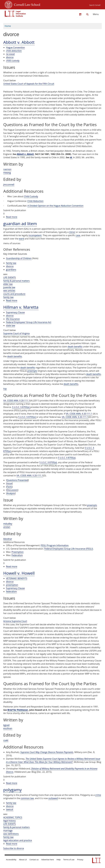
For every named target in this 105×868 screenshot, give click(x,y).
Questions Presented (17, 480)
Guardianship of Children (19, 258)
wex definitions (11, 834)
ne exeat (10, 54)
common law (27, 798)
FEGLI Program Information (55, 545)
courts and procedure (14, 294)
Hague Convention (15, 47)
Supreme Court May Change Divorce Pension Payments (47, 752)
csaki (6, 740)
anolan (7, 527)
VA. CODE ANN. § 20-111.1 (17, 401)
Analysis (11, 493)
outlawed (53, 798)
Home (8, 26)
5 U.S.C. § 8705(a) (21, 407)
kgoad (6, 725)
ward (22, 239)
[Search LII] (87, 14)
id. (71, 157)
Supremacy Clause (15, 312)
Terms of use (69, 860)
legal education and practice (18, 840)
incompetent (35, 235)
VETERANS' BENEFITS (17, 578)
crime (98, 795)
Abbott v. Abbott (25, 154)
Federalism (17, 555)
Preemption (18, 552)
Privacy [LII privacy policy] (80, 860)
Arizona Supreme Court (15, 621)
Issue (9, 483)
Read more (12, 217)
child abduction (14, 51)
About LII (23, 860)
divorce (10, 57)
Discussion (12, 490)
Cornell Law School (26, 4)
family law (11, 263)
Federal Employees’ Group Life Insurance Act (29, 322)
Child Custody (31, 196)
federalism (11, 591)
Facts (9, 487)
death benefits (75, 347)
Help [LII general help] (59, 860)
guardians (11, 270)
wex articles (9, 291)
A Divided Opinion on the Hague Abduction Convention (55, 206)
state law (11, 325)
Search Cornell (95, 5)
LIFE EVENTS (10, 277)
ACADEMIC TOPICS (13, 817)
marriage (8, 831)
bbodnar (8, 539)
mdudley (8, 524)
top (5, 389)
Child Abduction (35, 201)
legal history (9, 821)
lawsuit (10, 809)
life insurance (13, 319)
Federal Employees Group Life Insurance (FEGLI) (69, 549)
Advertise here (48, 860)
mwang (7, 173)
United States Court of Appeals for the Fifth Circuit (29, 84)
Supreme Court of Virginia (16, 333)
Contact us (34, 860)
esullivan (8, 728)
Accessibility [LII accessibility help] (11, 860)
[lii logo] (15, 14)
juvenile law (9, 287)
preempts (32, 371)
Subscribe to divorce (14, 848)
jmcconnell (9, 184)
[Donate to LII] (80, 14)
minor (72, 232)
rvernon (7, 169)
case (78, 235)
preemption (12, 585)
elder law (8, 284)
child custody (13, 61)
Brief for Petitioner (18, 710)
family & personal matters (16, 281)
